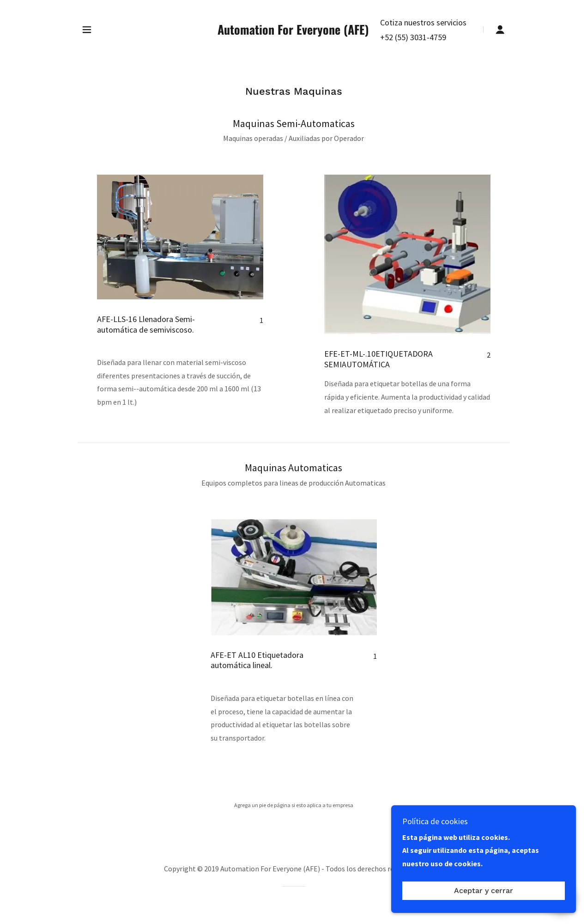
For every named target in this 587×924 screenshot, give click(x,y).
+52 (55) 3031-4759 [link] (413, 37)
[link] (293, 32)
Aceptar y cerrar (484, 897)
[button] (87, 30)
